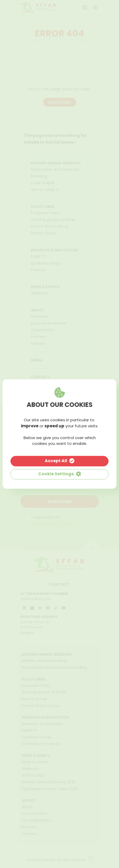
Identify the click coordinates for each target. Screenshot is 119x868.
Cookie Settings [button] (56, 474)
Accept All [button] (56, 461)
